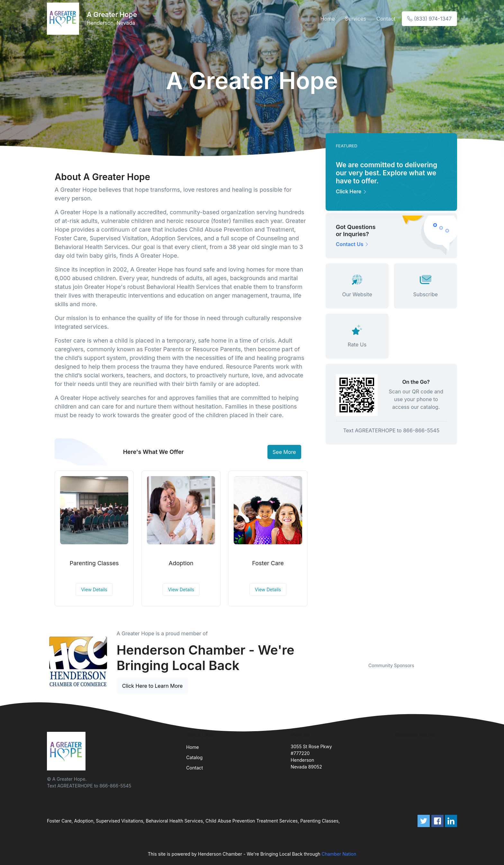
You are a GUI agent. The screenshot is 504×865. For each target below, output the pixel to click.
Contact (386, 19)
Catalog (194, 757)
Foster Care (268, 563)
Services (355, 19)
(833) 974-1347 (429, 19)
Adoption (181, 563)
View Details (94, 589)
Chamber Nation (339, 854)
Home (328, 19)
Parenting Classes (94, 563)
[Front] (64, 19)
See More (284, 452)
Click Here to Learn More (153, 686)
